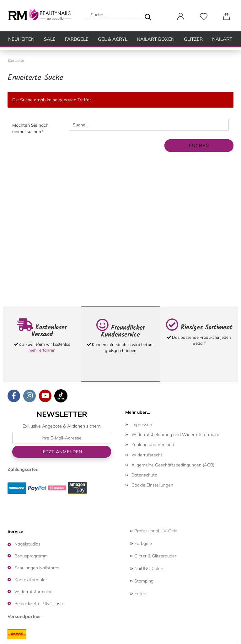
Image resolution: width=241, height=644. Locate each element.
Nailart (222, 39)
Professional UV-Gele (154, 531)
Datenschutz (144, 475)
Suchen (199, 146)
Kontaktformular (31, 580)
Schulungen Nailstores (37, 568)
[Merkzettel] (204, 17)
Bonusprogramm (31, 556)
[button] (181, 17)
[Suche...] (148, 15)
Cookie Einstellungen (152, 485)
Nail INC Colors (147, 568)
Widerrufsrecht (147, 455)
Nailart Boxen (156, 39)
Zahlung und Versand (153, 444)
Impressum (142, 424)
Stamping (142, 581)
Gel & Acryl (113, 39)
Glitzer (193, 39)
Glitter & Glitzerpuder (153, 556)
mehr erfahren (42, 350)
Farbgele (77, 39)
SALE (50, 39)
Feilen (138, 593)
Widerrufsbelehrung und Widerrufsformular (175, 434)
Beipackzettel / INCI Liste (39, 604)
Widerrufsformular (33, 592)
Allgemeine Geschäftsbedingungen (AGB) (173, 465)
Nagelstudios (27, 544)
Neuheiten (21, 39)
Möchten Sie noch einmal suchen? (30, 128)
